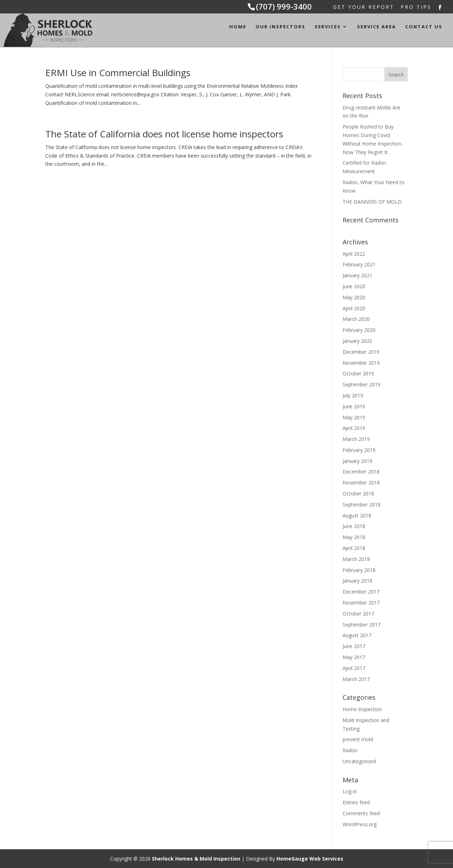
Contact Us (424, 27)
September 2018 (362, 504)
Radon (350, 750)
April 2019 (354, 428)
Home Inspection (362, 709)
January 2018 (357, 581)
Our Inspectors (280, 27)
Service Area (377, 27)
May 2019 (354, 417)
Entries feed (356, 802)
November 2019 (361, 363)
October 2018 (358, 493)
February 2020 (359, 330)
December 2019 (361, 352)
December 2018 (361, 472)
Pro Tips (416, 8)
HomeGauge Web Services (310, 859)
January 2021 (357, 275)
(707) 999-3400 (284, 6)
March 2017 (356, 679)
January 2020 (357, 341)
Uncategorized (359, 761)
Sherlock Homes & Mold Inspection (196, 859)
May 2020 (354, 297)
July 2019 (353, 395)
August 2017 (357, 635)
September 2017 (362, 625)
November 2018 (361, 483)
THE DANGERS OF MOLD (372, 202)
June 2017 (354, 646)
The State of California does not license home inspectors (164, 134)
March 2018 (356, 559)
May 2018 (354, 537)
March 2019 (356, 439)
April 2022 (354, 254)
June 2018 (354, 526)
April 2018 (354, 548)
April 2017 (354, 668)
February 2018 (359, 570)
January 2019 (357, 461)
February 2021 (359, 264)
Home (238, 27)
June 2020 (354, 286)
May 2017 (354, 657)
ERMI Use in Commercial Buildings (118, 73)
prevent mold (358, 739)
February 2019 (359, 450)
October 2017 (358, 614)
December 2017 (361, 592)
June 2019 (354, 406)
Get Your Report (364, 8)
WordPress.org (360, 824)
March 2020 (356, 319)
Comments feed (361, 813)
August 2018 (357, 515)
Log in (350, 791)
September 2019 (362, 384)
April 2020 (354, 308)
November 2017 (361, 603)
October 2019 (358, 373)
